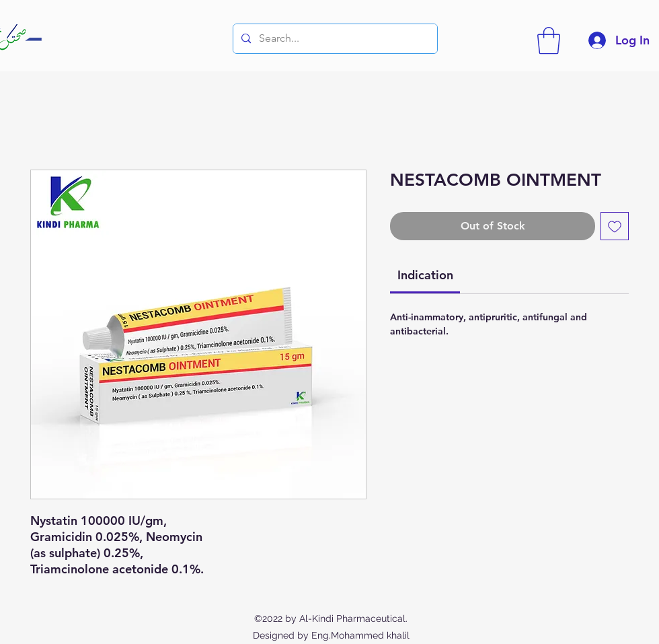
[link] (425, 275)
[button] (549, 40)
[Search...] (334, 39)
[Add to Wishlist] (615, 226)
